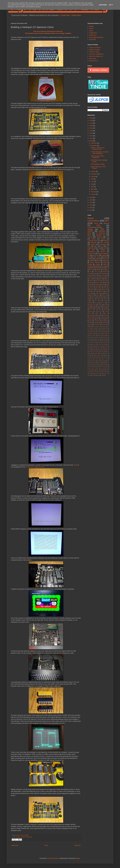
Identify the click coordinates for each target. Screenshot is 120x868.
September (94, 174)
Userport (90, 324)
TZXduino (97, 321)
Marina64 (105, 348)
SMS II (99, 363)
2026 (91, 118)
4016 (106, 304)
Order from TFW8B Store (96, 54)
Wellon (89, 374)
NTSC (92, 295)
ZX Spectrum (29, 837)
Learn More (103, 5)
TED (105, 299)
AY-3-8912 (106, 288)
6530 (98, 328)
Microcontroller (99, 283)
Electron (92, 281)
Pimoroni (90, 359)
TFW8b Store (93, 33)
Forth (105, 262)
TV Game (98, 301)
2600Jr (104, 326)
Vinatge (90, 264)
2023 (91, 126)
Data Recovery (103, 275)
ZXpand (98, 264)
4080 (105, 257)
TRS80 (96, 366)
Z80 (89, 257)
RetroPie (107, 361)
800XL (89, 330)
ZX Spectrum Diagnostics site (35, 467)
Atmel (99, 306)
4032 (89, 233)
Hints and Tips (102, 344)
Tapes (95, 273)
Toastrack (105, 321)
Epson (89, 343)
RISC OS (104, 359)
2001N (100, 304)
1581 (108, 284)
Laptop (91, 283)
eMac (98, 375)
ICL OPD (93, 310)
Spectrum (96, 255)
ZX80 (102, 229)
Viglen (106, 372)
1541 (91, 279)
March (93, 189)
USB (105, 301)
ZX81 (98, 225)
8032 (89, 235)
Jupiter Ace (99, 312)
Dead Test (98, 341)
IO (90, 346)
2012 (91, 205)
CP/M (97, 308)
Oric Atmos (106, 315)
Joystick (97, 259)
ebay (103, 375)
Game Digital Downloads (96, 37)
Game (90, 237)
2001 (89, 246)
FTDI (94, 343)
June (93, 182)
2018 (91, 136)
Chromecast (105, 339)
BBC (96, 246)
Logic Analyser (99, 293)
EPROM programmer (93, 277)
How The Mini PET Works (102, 281)
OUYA (106, 354)
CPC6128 (105, 337)
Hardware (102, 231)
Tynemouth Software (53, 858)
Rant (97, 268)
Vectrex (94, 372)
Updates (105, 322)
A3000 (89, 332)
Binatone (92, 290)
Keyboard (106, 241)
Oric (108, 277)
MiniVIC (103, 252)
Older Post (77, 845)
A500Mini (105, 332)
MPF (97, 313)
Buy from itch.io (94, 61)
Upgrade (104, 255)
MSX (104, 313)
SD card (92, 270)
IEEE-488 (94, 242)
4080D (99, 270)
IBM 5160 (101, 292)
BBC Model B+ (101, 335)
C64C (98, 290)
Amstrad (94, 333)
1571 (99, 326)
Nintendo (96, 354)
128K (103, 284)
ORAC (101, 354)
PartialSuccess (97, 357)
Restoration (103, 244)
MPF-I (99, 348)
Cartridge (90, 259)
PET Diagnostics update (98, 164)
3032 (97, 286)
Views (100, 372)
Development (91, 252)
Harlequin (18, 837)
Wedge (89, 326)
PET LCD (105, 295)
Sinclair (94, 239)
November (94, 146)
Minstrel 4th (91, 253)
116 (95, 326)
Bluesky (91, 26)
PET (107, 221)
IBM (108, 344)
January (94, 194)
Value (103, 370)
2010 (91, 210)
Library (103, 277)
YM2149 (90, 303)
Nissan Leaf (106, 259)
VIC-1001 (97, 324)
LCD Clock (90, 293)
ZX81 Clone (97, 257)
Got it (111, 5)
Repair (23, 837)
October (94, 171)
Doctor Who (105, 341)
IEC (100, 310)
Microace (94, 350)
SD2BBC (101, 297)
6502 (98, 261)
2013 (91, 202)
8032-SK (90, 275)
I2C (108, 308)
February (94, 192)
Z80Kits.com (93, 35)
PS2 (107, 355)
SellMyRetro (91, 299)
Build (92, 308)
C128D (99, 337)
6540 (102, 328)
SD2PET (105, 272)
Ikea (106, 310)
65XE (106, 328)
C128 (105, 248)
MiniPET (90, 231)
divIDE (94, 375)
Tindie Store (76, 15)
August (93, 177)
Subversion (90, 366)
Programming (91, 319)
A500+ (99, 332)
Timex (89, 368)
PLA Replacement (99, 355)
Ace (104, 270)
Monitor (99, 315)
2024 (91, 123)
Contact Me (65, 15)
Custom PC (104, 290)
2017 (91, 138)
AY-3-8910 (99, 288)
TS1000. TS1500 (104, 366)
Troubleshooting (91, 370)
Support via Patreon (95, 48)
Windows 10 (96, 374)
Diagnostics (106, 261)
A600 (89, 333)
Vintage (90, 229)
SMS (94, 363)
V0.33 (75, 465)
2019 (91, 133)
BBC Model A (92, 335)
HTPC (94, 292)
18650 (91, 286)
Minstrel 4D (101, 235)
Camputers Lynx (96, 339)
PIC (88, 297)
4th (102, 246)
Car (90, 272)
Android (100, 333)
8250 (95, 279)
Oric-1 (98, 295)
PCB (92, 355)
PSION (89, 357)
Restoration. (100, 361)
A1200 (106, 330)
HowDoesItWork (92, 266)
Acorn (100, 279)
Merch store (93, 59)
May (92, 184)
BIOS (108, 335)
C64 (108, 237)
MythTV (102, 352)
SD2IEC (92, 261)
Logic (89, 348)
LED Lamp (100, 346)
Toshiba (90, 322)
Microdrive (101, 350)
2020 (91, 131)
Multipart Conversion (94, 352)
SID (106, 297)
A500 (94, 332)
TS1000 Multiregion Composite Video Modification (100, 153)
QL (97, 319)
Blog (90, 337)
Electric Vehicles (95, 262)
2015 (91, 197)
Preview (94, 297)
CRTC (89, 339)
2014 (91, 200)
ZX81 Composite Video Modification (97, 157)
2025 (91, 121)
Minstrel (106, 223)
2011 (91, 208)
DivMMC (103, 250)
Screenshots (94, 364)
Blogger (78, 858)
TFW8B (90, 301)
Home (46, 845)
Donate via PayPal (94, 50)
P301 (91, 317)
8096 (94, 330)
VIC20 (96, 223)
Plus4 (97, 359)
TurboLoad (97, 322)
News (90, 354)
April (93, 187)
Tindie (91, 31)
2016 (91, 141)
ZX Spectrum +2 (100, 303)
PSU (106, 283)
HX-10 (94, 344)
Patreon (91, 28)
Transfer (104, 368)
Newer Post (15, 845)
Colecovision (90, 341)
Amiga (94, 306)
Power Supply (103, 266)
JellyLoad (90, 312)
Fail (99, 343)
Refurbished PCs (91, 361)
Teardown (97, 284)
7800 (89, 306)
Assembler (107, 333)
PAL (88, 355)
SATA (108, 319)
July (92, 179)
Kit (107, 292)
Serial (99, 299)
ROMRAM (90, 268)
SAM (90, 363)
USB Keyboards (103, 273)
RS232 (102, 319)
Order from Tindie (94, 52)
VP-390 (99, 370)
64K (94, 328)
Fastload (105, 343)
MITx (94, 348)
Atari (99, 248)
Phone (105, 357)
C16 (108, 270)
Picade (96, 317)
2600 (105, 264)
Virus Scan (104, 324)
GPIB (89, 292)
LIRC (106, 346)
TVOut (89, 273)
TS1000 (90, 284)
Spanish (105, 364)
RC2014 (93, 244)
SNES (104, 363)
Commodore (93, 221)
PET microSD (105, 242)
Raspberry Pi (105, 268)
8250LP (100, 330)
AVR (96, 275)
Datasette (107, 279)
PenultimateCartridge (95, 227)
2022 (91, 128)
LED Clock (97, 272)
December (94, 143)
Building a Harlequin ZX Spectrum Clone (98, 149)
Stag (91, 321)
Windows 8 (104, 374)
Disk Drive (91, 250)
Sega (100, 364)
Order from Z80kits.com (96, 56)
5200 (102, 286)
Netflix (108, 352)
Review (103, 239)
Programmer (104, 317)
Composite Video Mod (94, 241)
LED (94, 346)
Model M (107, 350)
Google (89, 344)
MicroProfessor (91, 315)
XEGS (89, 375)
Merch (89, 350)
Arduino (99, 237)
